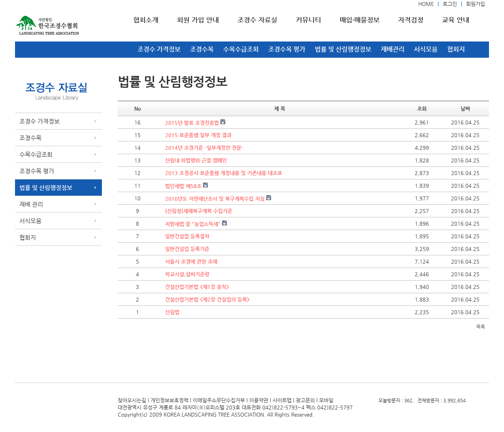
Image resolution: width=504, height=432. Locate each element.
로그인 (450, 4)
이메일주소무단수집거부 (219, 400)
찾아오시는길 (132, 400)
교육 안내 (456, 20)
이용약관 (259, 400)
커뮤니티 (308, 20)
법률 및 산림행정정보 (343, 49)
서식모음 (426, 49)
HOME (426, 4)
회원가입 (476, 4)
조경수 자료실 (257, 20)
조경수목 (202, 49)
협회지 (456, 49)
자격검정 (411, 20)
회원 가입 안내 (198, 20)
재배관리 (393, 49)
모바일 (326, 400)
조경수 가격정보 (159, 49)
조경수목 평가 (287, 49)
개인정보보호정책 (169, 400)
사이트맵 (282, 400)
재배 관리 (31, 204)
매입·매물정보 (360, 20)
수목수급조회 (241, 49)
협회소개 (146, 20)
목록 (480, 327)
